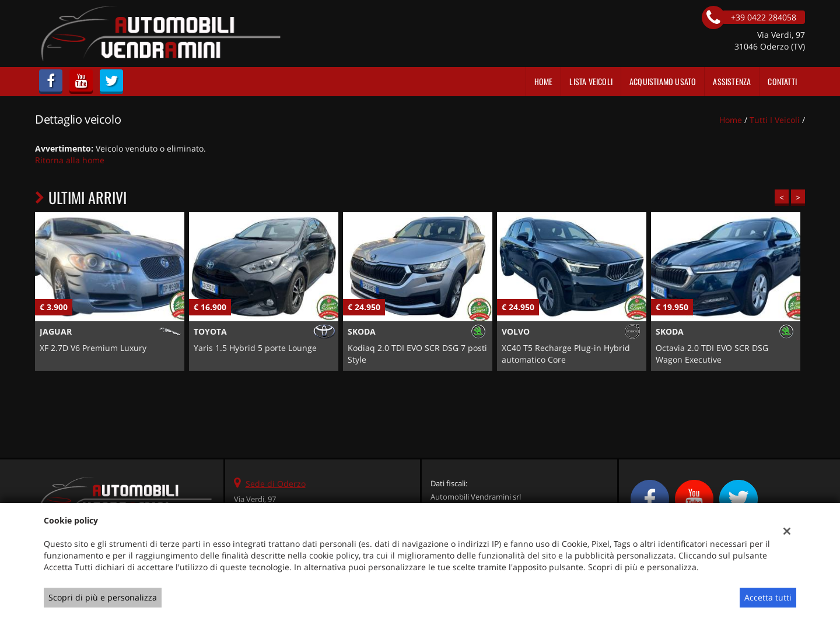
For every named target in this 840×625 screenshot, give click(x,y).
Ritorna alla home (70, 160)
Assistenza (732, 81)
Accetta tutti (768, 597)
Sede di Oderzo (276, 484)
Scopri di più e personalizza (103, 597)
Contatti (782, 81)
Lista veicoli (591, 81)
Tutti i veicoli (775, 120)
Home (544, 81)
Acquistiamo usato (663, 81)
